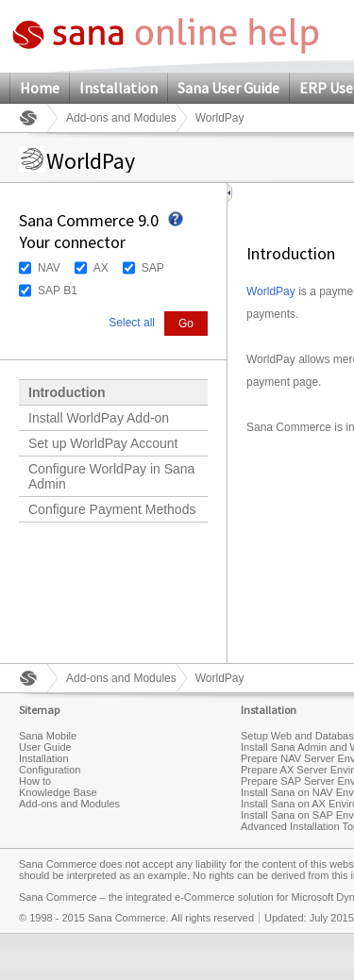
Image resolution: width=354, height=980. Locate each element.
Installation (118, 88)
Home (40, 88)
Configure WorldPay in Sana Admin (111, 476)
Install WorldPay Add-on (99, 418)
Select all (132, 323)
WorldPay (271, 291)
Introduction (67, 392)
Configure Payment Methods (112, 509)
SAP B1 (58, 291)
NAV (49, 268)
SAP (153, 268)
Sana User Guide (228, 88)
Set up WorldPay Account (103, 443)
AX (101, 268)
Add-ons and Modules (121, 118)
